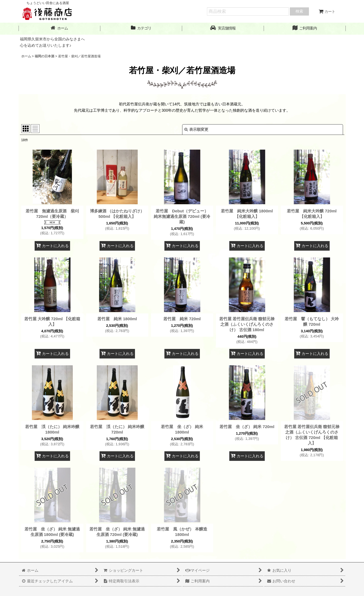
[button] (223, 28)
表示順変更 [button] (196, 129)
